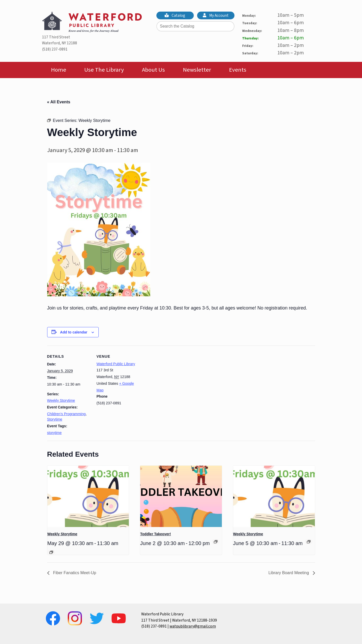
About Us (153, 70)
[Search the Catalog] (195, 26)
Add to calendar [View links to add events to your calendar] (74, 332)
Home (59, 70)
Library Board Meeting (289, 573)
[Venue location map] (173, 381)
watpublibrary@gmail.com (193, 626)
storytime (54, 433)
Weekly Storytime (61, 400)
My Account (216, 15)
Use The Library (104, 70)
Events (238, 70)
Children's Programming (66, 414)
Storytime (55, 419)
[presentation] (88, 496)
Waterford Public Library (116, 364)
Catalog (175, 15)
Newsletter (197, 70)
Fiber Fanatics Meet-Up (74, 573)
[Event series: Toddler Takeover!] (216, 542)
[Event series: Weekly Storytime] (51, 552)
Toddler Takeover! (155, 534)
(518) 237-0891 (55, 49)
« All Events (59, 102)
